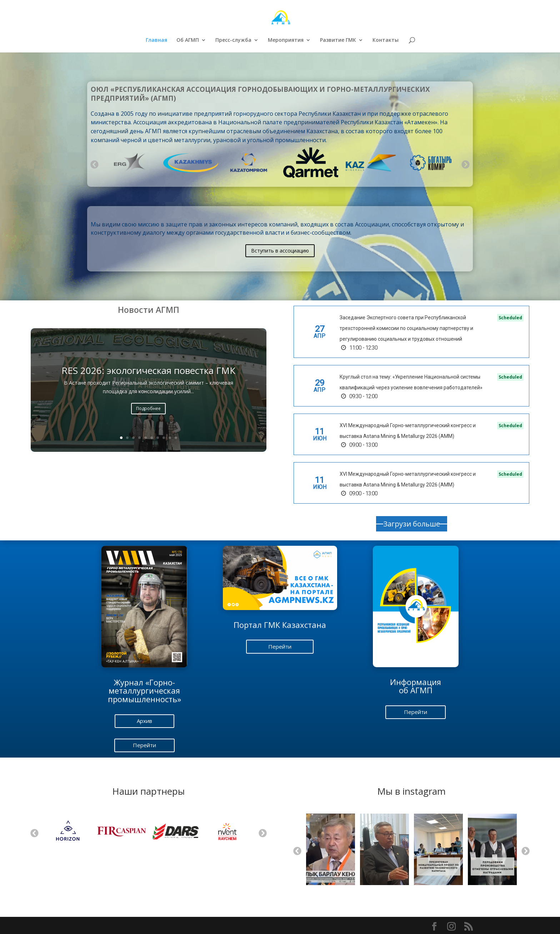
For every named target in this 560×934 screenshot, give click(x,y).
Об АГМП (188, 40)
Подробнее (148, 409)
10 (176, 438)
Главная (156, 40)
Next (465, 164)
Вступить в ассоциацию (280, 251)
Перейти (144, 745)
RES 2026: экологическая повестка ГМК (148, 372)
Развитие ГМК (338, 40)
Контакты (386, 40)
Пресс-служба (233, 40)
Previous (94, 164)
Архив (144, 721)
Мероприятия (286, 40)
